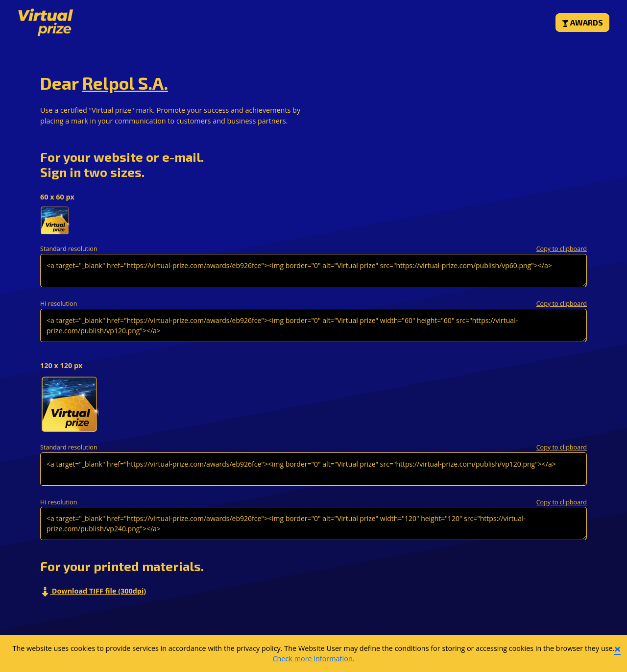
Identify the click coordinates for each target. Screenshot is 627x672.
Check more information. (313, 659)
